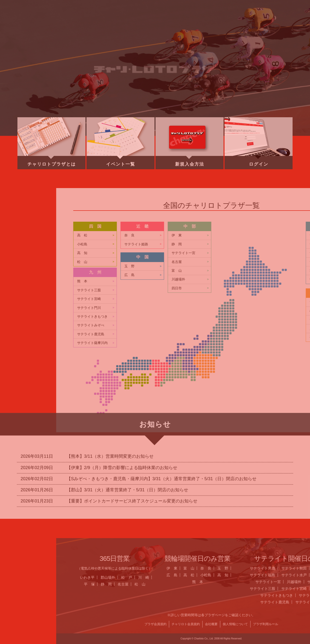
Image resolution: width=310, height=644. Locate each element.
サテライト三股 (251, 290)
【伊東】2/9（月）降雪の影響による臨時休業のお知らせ (122, 412)
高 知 (244, 253)
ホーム (45, 21)
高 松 (244, 235)
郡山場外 (270, 577)
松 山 (244, 262)
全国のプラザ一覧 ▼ (194, 21)
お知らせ (95, 21)
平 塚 (252, 584)
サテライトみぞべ (253, 325)
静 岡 (268, 584)
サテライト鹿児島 (253, 334)
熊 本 (244, 281)
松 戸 (289, 577)
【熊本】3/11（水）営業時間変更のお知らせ (110, 401)
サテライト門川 (251, 308)
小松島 (244, 244)
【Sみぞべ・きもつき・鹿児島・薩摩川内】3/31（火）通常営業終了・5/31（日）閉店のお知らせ (162, 423)
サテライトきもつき (255, 317)
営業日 (144, 21)
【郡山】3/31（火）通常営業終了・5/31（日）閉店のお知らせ (127, 434)
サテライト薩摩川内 (255, 343)
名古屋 (285, 584)
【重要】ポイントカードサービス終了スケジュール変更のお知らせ (132, 446)
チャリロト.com (244, 21)
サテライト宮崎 (251, 299)
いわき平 (249, 577)
